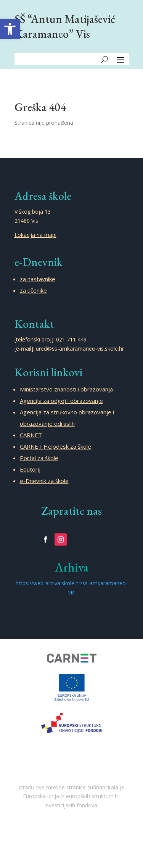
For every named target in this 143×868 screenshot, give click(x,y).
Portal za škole (39, 458)
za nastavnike (38, 279)
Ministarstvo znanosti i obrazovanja (66, 389)
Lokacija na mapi (35, 235)
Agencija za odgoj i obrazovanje (61, 401)
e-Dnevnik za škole (44, 481)
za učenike (33, 290)
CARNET (31, 435)
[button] (10, 29)
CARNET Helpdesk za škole (55, 446)
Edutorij (30, 469)
